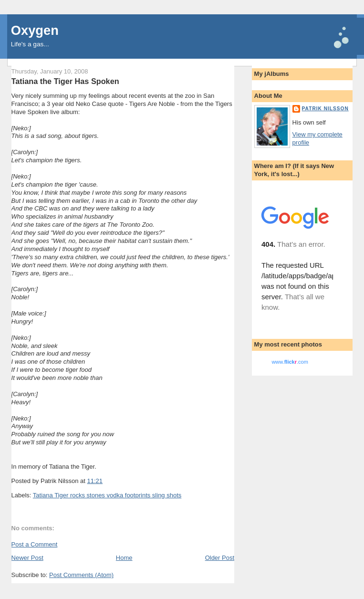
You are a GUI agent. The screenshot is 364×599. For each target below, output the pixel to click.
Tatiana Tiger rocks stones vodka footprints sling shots (107, 495)
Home (124, 558)
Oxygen (35, 30)
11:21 (95, 481)
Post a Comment (35, 544)
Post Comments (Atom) (81, 575)
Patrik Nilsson (325, 109)
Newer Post (27, 558)
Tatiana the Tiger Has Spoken (65, 81)
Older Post (220, 558)
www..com (290, 362)
